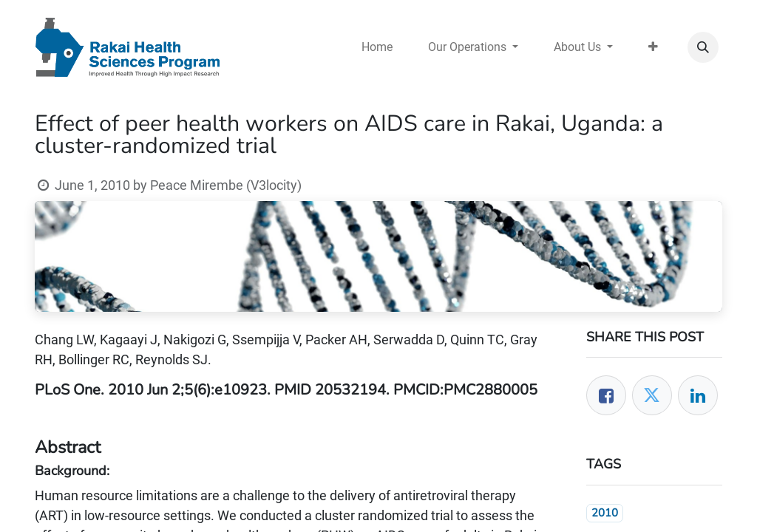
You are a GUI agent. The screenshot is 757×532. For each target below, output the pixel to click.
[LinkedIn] (698, 395)
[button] (703, 47)
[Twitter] (652, 395)
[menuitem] (377, 47)
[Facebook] (606, 395)
